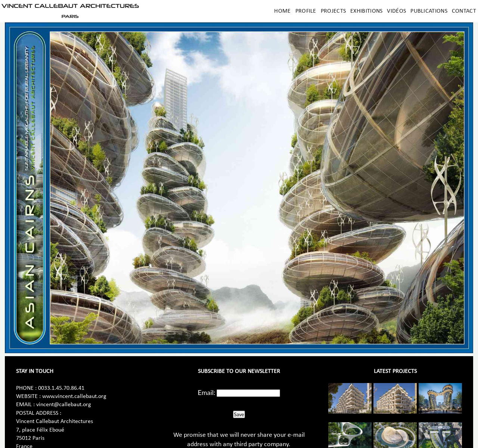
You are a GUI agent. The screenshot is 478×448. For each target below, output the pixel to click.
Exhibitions (366, 11)
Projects (333, 11)
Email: (207, 392)
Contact (464, 11)
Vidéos (396, 11)
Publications (429, 11)
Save (239, 414)
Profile (306, 11)
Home (282, 11)
